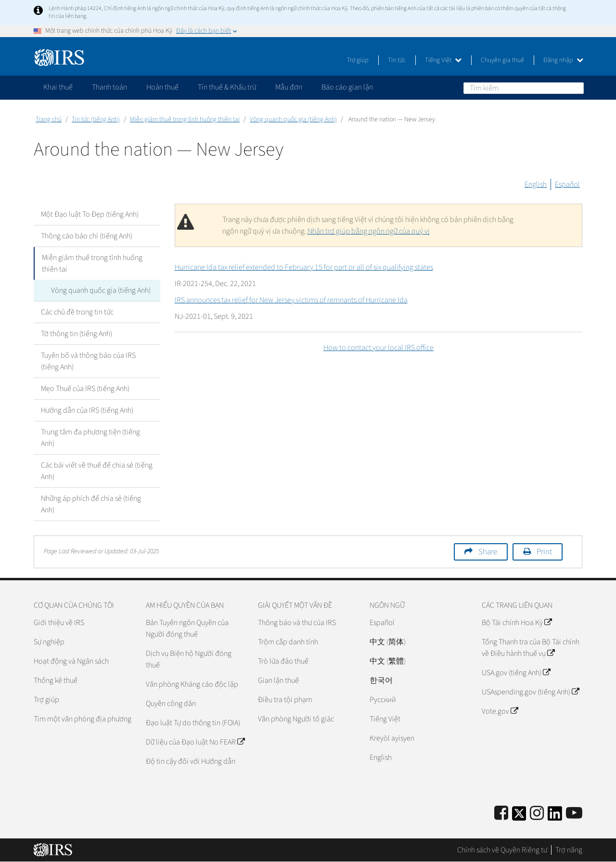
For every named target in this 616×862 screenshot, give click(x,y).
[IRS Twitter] (519, 816)
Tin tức (397, 60)
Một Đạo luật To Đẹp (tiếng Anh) (90, 214)
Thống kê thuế (56, 680)
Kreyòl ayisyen (392, 738)
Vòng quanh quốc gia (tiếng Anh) (293, 119)
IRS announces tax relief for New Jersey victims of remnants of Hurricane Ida (291, 300)
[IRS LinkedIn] (555, 816)
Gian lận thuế (278, 680)
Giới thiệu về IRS (59, 623)
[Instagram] (537, 814)
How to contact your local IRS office (379, 348)
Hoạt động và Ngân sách (71, 661)
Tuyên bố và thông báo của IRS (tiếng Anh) (88, 361)
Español (567, 184)
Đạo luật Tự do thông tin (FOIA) (193, 723)
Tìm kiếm (576, 88)
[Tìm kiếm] (524, 88)
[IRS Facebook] (501, 814)
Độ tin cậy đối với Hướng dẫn (191, 761)
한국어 (381, 680)
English (536, 184)
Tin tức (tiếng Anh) (96, 119)
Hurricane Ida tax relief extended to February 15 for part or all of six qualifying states (304, 267)
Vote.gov (500, 711)
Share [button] (488, 552)
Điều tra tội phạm (285, 700)
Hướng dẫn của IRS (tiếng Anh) (87, 410)
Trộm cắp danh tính (288, 642)
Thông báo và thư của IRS (297, 623)
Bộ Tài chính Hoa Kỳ (517, 623)
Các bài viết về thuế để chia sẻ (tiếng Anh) (97, 471)
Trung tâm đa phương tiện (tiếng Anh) (90, 438)
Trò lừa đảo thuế (283, 661)
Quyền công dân (171, 704)
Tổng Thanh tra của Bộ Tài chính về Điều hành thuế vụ (531, 648)
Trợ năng (569, 850)
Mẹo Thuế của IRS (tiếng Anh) (85, 389)
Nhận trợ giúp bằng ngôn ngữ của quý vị (369, 231)
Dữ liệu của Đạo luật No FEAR (195, 742)
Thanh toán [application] (109, 87)
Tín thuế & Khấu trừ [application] (227, 87)
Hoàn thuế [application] (162, 87)
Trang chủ (49, 119)
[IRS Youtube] (574, 814)
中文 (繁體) (388, 661)
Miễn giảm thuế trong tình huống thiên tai (185, 119)
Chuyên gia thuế (502, 60)
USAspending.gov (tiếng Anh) (530, 692)
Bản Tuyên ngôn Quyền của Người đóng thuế (187, 628)
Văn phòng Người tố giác (296, 719)
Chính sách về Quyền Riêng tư (502, 850)
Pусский (383, 700)
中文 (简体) (388, 642)
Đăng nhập (563, 60)
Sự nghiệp (49, 642)
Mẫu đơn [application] (289, 87)
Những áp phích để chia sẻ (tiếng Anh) (91, 504)
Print (544, 552)
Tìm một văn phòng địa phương (83, 719)
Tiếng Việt (443, 60)
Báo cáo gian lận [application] (347, 87)
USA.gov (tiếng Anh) (516, 673)
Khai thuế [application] (58, 87)
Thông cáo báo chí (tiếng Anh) (87, 236)
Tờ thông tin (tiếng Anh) (77, 334)
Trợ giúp (358, 60)
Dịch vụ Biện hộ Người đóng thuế (189, 659)
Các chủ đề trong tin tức (77, 312)
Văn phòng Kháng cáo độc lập (192, 684)
